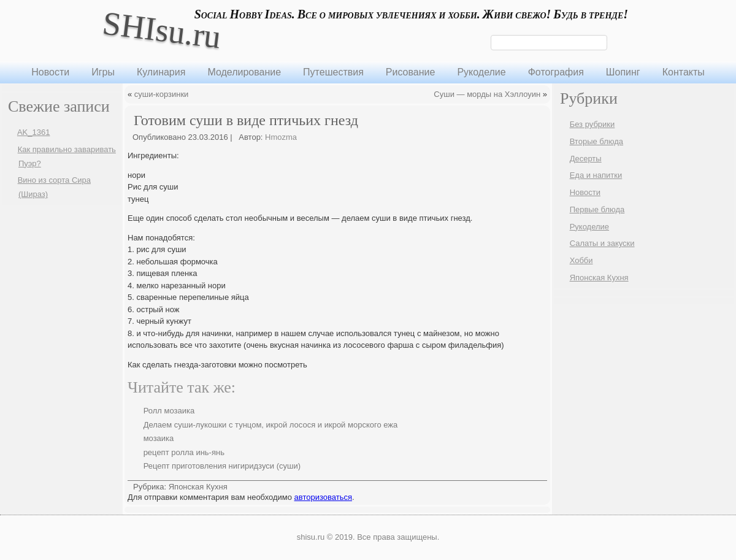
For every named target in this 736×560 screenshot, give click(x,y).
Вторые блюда (596, 141)
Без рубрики (592, 124)
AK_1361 (34, 132)
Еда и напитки (596, 175)
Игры (103, 72)
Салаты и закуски (602, 243)
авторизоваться (323, 497)
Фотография (556, 72)
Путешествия (333, 72)
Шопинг (623, 72)
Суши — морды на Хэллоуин (487, 94)
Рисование (411, 72)
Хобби (581, 260)
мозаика (159, 438)
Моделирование (244, 72)
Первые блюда (597, 209)
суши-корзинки (162, 94)
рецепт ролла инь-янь (184, 452)
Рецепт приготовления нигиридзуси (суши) (222, 466)
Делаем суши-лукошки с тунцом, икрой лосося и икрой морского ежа (271, 425)
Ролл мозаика (169, 411)
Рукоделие (481, 72)
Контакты (684, 72)
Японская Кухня (198, 487)
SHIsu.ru (162, 30)
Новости (50, 72)
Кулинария (161, 72)
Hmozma (281, 137)
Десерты (586, 159)
